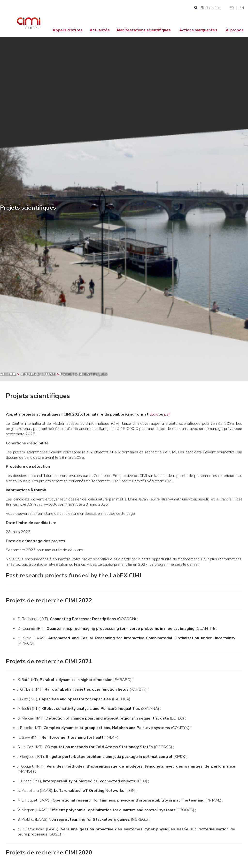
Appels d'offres (68, 30)
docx (154, 414)
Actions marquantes (198, 30)
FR (232, 8)
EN (242, 8)
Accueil (9, 374)
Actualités (100, 30)
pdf (167, 414)
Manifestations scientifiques (144, 30)
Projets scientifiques (84, 374)
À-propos (235, 30)
